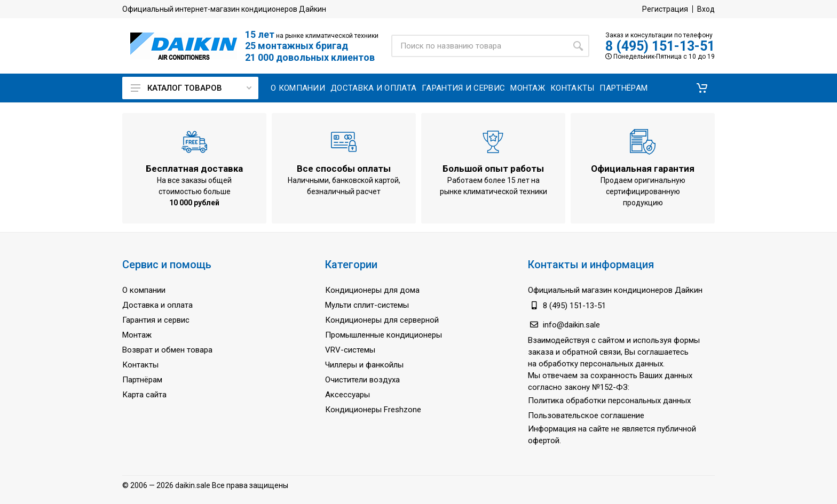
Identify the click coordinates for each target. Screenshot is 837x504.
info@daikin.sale (571, 325)
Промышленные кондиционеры (384, 335)
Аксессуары (348, 395)
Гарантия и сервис (156, 320)
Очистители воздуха (362, 380)
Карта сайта (144, 395)
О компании (144, 290)
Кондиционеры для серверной (382, 320)
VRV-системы (350, 350)
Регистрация (665, 9)
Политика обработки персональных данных (609, 401)
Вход (706, 9)
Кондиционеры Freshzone (373, 410)
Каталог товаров (191, 88)
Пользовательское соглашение (586, 415)
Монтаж (137, 335)
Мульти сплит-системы (367, 305)
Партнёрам (142, 380)
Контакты (140, 365)
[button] (702, 88)
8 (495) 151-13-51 (660, 46)
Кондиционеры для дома (372, 290)
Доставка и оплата (157, 305)
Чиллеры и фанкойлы (364, 365)
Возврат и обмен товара (167, 350)
